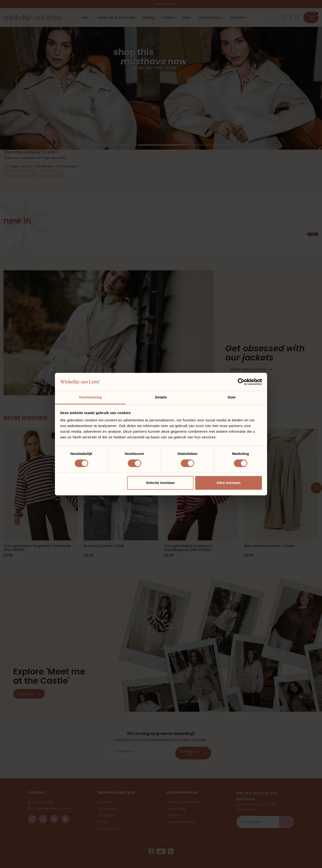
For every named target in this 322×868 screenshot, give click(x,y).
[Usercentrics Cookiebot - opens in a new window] (241, 382)
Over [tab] (232, 397)
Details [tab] (161, 397)
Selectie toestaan (160, 483)
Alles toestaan (229, 483)
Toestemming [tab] (90, 397)
